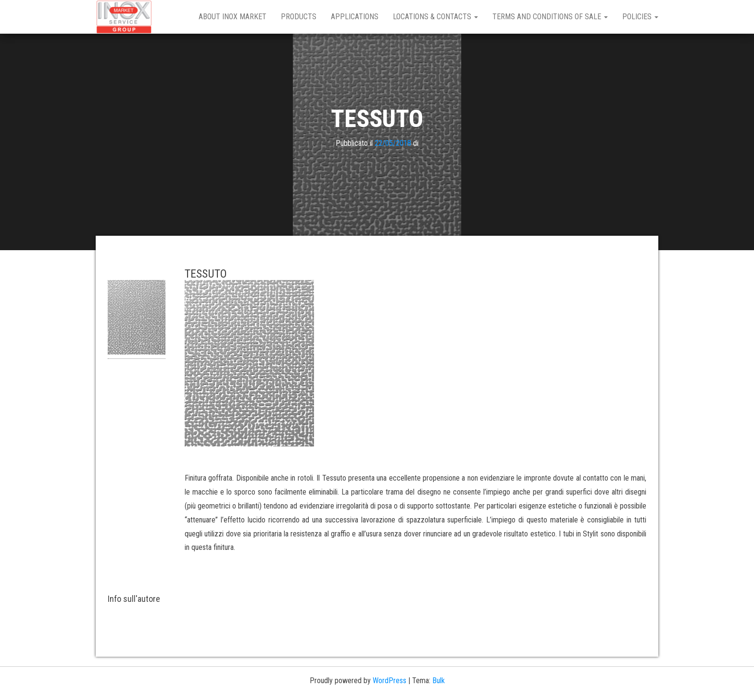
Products (299, 17)
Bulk (439, 681)
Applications (355, 17)
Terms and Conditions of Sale (550, 17)
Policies (640, 17)
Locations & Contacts (435, 17)
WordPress (390, 681)
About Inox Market (232, 17)
